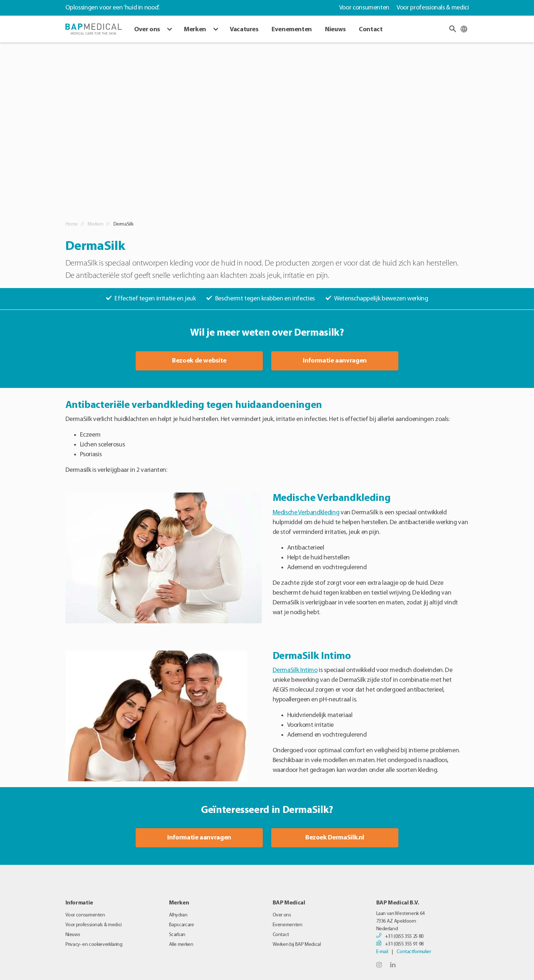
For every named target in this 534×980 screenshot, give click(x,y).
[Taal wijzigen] (464, 29)
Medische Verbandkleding (306, 513)
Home (72, 224)
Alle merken (181, 945)
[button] (453, 29)
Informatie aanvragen (335, 361)
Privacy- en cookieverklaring (94, 945)
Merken (195, 30)
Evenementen (292, 30)
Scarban (177, 935)
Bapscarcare (182, 925)
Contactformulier (414, 952)
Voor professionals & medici (433, 8)
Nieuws (335, 30)
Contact (371, 30)
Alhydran (178, 915)
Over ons (147, 30)
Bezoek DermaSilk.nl (335, 838)
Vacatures (244, 30)
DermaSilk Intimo (295, 670)
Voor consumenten (364, 8)
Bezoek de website (199, 361)
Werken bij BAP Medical (297, 945)
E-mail (382, 952)
